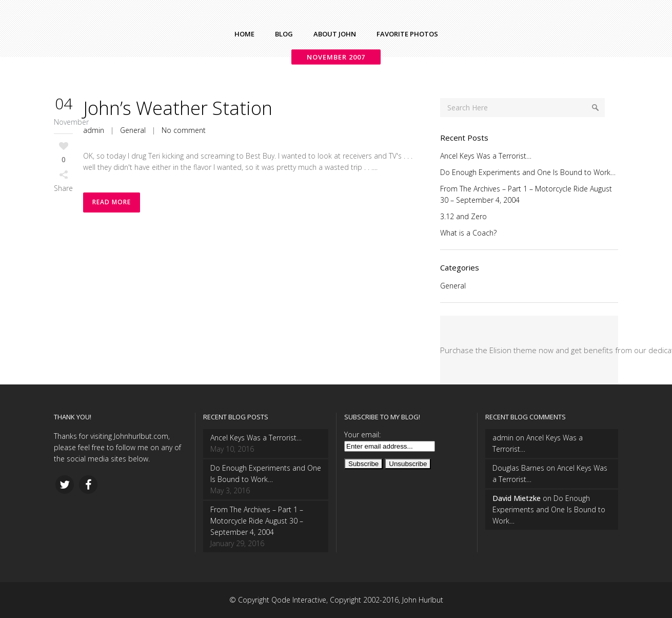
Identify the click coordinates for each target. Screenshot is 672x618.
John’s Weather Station (178, 108)
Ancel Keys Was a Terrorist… (486, 156)
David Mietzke (517, 498)
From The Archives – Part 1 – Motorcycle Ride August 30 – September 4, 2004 (257, 521)
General (133, 130)
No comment (184, 130)
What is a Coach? (468, 233)
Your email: (362, 434)
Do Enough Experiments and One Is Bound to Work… (528, 172)
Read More (112, 202)
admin (94, 130)
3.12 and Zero (463, 216)
